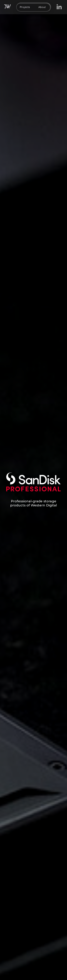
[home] (8, 7)
